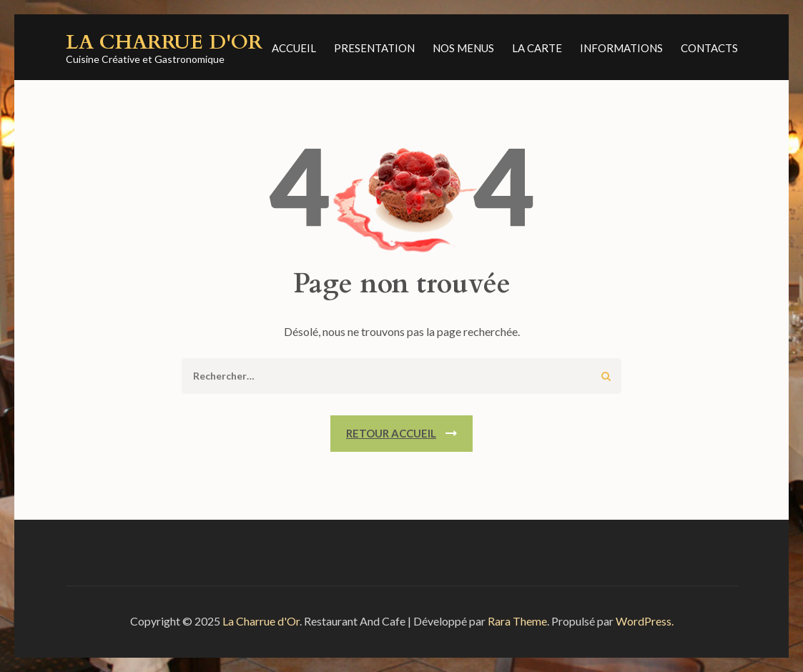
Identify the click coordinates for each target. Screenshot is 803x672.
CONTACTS (709, 48)
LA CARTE (537, 48)
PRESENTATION (374, 48)
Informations (621, 48)
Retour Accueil (391, 433)
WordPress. (645, 621)
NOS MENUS (463, 48)
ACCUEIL (294, 48)
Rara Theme (517, 621)
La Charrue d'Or (164, 42)
